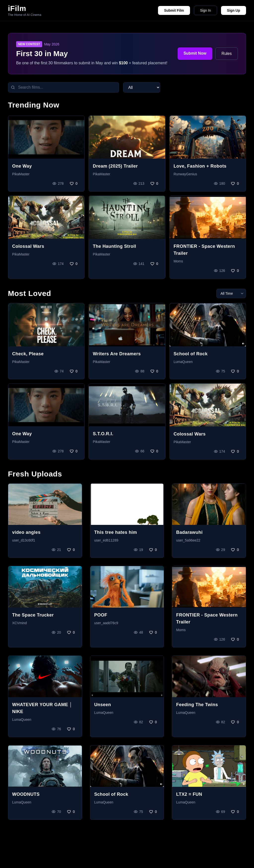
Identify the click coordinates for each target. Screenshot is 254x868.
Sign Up (234, 10)
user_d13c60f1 (24, 540)
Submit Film (174, 10)
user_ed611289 (106, 540)
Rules (227, 54)
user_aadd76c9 (106, 623)
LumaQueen (183, 362)
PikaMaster (21, 174)
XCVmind (19, 623)
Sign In (206, 10)
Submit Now (195, 53)
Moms (178, 261)
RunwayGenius (185, 174)
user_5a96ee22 (188, 540)
